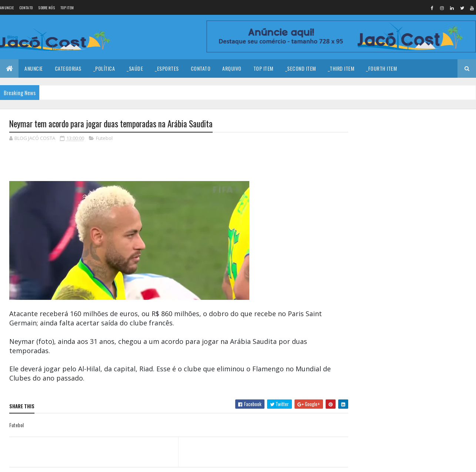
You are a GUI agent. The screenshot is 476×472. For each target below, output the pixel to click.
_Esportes (167, 68)
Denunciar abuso (383, 330)
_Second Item (301, 68)
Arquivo (232, 68)
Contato (26, 8)
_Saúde (135, 68)
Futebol (104, 138)
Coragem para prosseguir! (422, 184)
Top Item (67, 8)
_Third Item (341, 68)
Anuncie (7, 8)
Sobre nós (46, 8)
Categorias (68, 68)
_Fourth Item (381, 68)
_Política (104, 68)
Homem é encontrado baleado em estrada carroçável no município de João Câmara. (430, 222)
